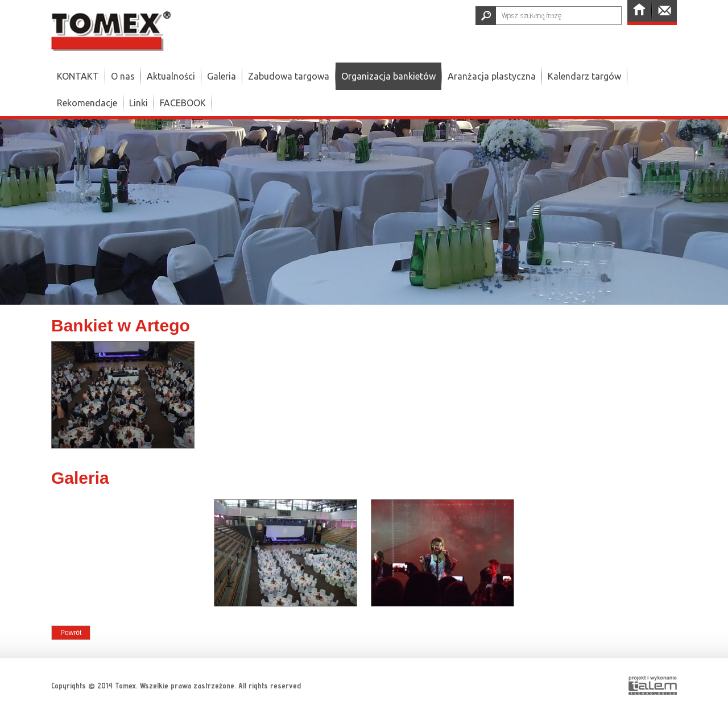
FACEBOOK (183, 103)
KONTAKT (78, 76)
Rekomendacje (87, 103)
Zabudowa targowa (289, 76)
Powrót (71, 633)
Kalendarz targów (584, 76)
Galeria (222, 76)
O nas (123, 76)
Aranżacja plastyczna (492, 76)
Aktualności (171, 76)
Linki (138, 103)
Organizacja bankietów (388, 76)
